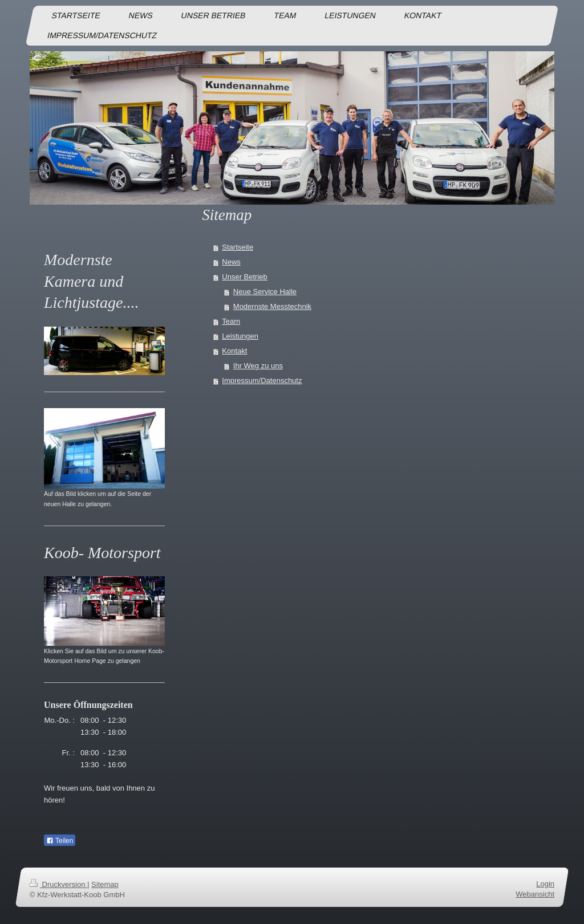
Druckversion (58, 884)
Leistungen (240, 336)
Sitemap (105, 884)
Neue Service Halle (265, 292)
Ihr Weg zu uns (258, 366)
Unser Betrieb (244, 277)
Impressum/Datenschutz (262, 380)
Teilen (60, 841)
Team (231, 321)
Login (545, 884)
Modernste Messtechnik (272, 306)
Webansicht (535, 894)
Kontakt (234, 351)
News (231, 262)
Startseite (238, 247)
